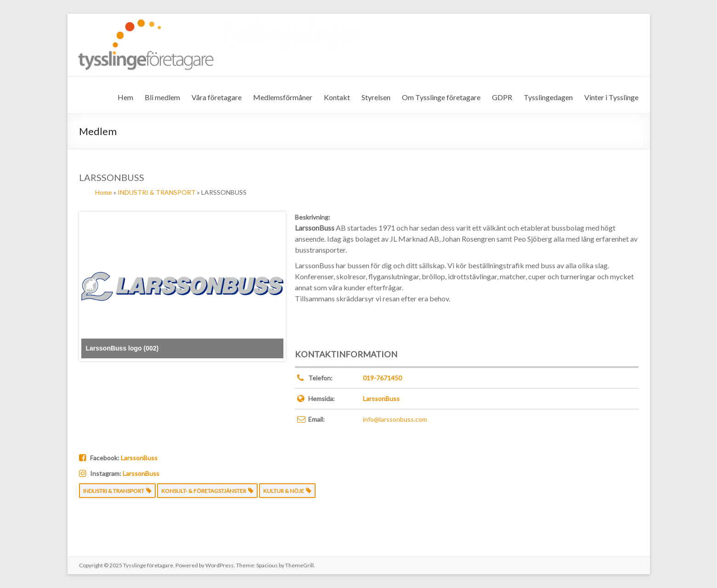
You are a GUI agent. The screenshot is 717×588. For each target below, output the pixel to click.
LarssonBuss (381, 399)
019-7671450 (382, 378)
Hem (125, 97)
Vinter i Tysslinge (611, 97)
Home (104, 192)
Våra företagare (217, 97)
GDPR (502, 97)
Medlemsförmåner (283, 97)
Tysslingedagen (548, 97)
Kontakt (337, 97)
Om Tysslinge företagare (441, 97)
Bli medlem (162, 97)
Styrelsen (376, 97)
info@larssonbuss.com (395, 419)
